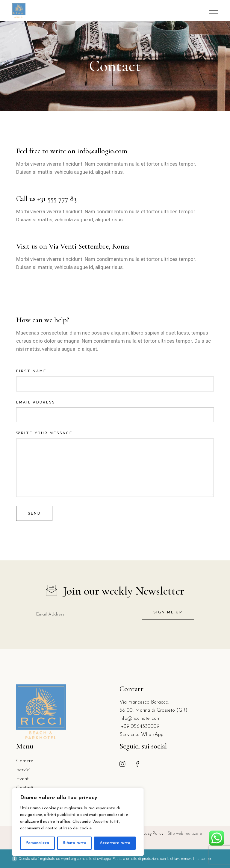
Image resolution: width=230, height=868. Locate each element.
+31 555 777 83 (57, 199)
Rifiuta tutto (74, 843)
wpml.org (69, 859)
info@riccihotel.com (140, 718)
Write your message (115, 438)
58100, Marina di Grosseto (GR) (153, 710)
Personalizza (37, 843)
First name (115, 376)
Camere (25, 761)
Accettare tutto (115, 843)
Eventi (23, 779)
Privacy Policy (152, 834)
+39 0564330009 (140, 726)
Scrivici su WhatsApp (142, 735)
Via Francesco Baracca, (144, 702)
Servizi (23, 770)
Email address (115, 407)
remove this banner (196, 859)
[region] (78, 822)
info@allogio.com (102, 151)
